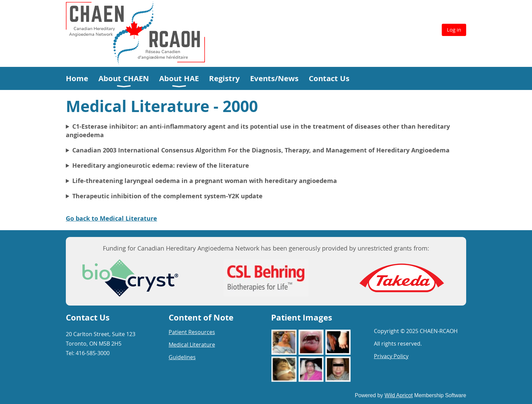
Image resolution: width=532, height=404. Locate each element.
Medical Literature (192, 345)
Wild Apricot (398, 395)
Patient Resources (192, 332)
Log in (454, 30)
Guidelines (182, 357)
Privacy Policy (391, 356)
